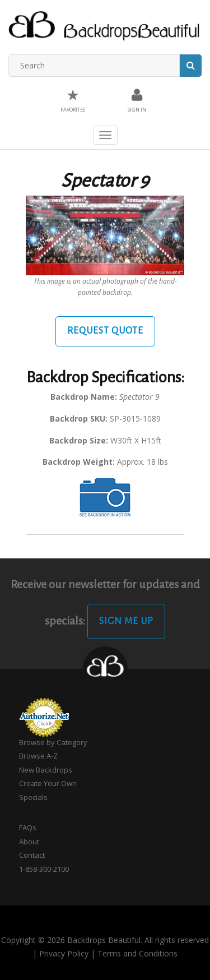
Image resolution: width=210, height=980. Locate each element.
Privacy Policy (64, 953)
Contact (32, 855)
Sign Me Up (126, 621)
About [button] (29, 842)
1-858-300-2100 (44, 869)
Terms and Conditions (137, 953)
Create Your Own (48, 783)
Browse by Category (53, 742)
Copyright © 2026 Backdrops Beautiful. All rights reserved (105, 940)
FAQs (28, 828)
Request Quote (105, 331)
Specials (33, 797)
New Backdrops (46, 770)
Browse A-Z (38, 756)
